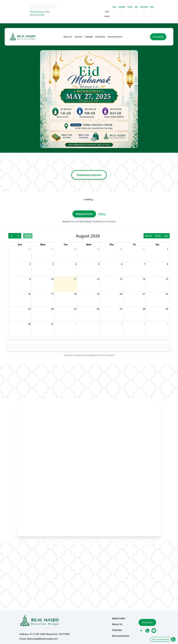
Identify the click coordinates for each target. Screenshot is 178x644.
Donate (151, 60)
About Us (70, 60)
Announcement (161, 639)
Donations (99, 60)
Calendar (89, 60)
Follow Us (143, 600)
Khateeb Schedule (37, 15)
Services (79, 60)
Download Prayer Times (40, 12)
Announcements (89, 187)
